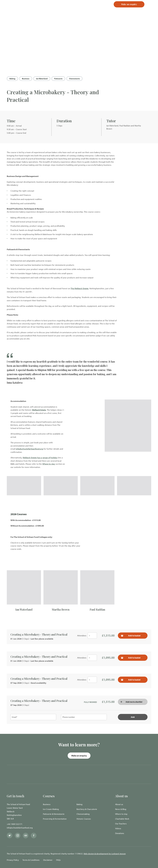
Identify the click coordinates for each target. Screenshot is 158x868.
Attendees (82, 635)
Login (87, 9)
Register (97, 9)
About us (119, 804)
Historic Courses (84, 819)
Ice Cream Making (51, 809)
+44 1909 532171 (15, 824)
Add (133, 717)
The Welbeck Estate (79, 288)
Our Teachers (121, 824)
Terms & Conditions (31, 860)
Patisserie (58, 79)
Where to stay (49, 464)
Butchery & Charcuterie (87, 809)
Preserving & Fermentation (55, 819)
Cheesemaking (83, 814)
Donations (120, 833)
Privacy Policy (13, 860)
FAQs (58, 860)
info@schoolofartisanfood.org (30, 449)
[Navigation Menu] (151, 9)
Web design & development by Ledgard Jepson (105, 854)
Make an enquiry (79, 756)
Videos (118, 828)
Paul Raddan (97, 609)
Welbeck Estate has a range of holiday (40, 458)
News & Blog (121, 809)
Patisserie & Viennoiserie (54, 814)
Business (26, 79)
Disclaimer (48, 860)
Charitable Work (122, 819)
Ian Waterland (42, 79)
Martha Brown (61, 609)
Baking (12, 79)
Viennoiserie (74, 79)
